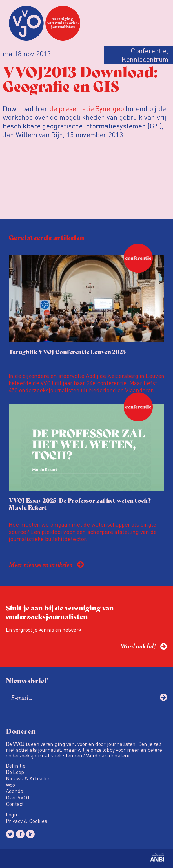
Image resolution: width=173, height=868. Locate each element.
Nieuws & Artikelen (28, 778)
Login (12, 814)
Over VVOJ (18, 797)
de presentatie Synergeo (87, 108)
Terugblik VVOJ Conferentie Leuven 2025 (67, 351)
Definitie (16, 766)
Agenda (15, 791)
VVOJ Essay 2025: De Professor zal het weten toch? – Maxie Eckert (82, 504)
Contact (15, 804)
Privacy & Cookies (27, 821)
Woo (10, 785)
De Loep (15, 772)
